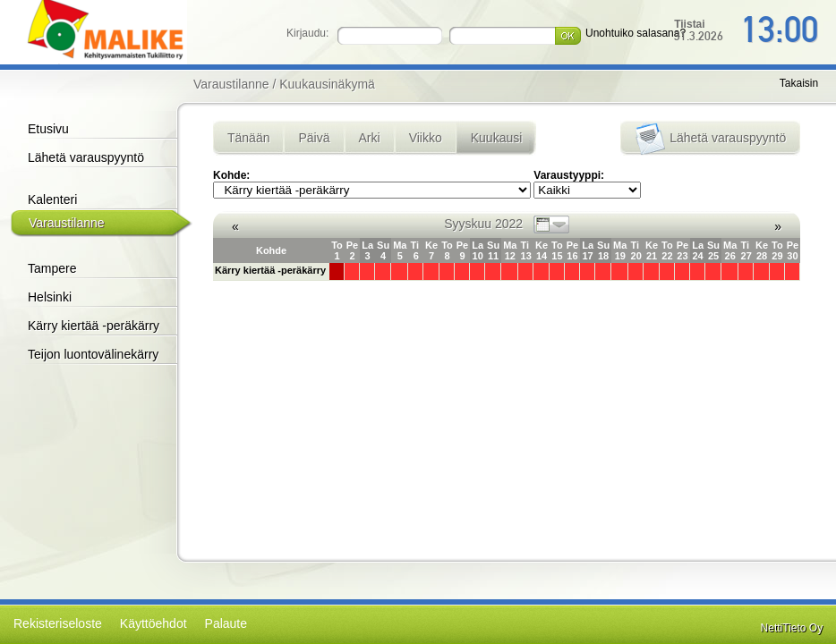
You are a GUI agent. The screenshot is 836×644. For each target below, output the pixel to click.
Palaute (226, 623)
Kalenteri (52, 199)
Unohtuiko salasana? (636, 33)
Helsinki (50, 297)
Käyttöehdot (154, 623)
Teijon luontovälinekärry (93, 354)
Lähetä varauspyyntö (86, 157)
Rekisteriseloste (58, 623)
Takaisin (799, 83)
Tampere (52, 268)
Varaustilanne (67, 223)
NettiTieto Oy (792, 628)
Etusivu (48, 129)
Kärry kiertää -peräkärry (94, 326)
